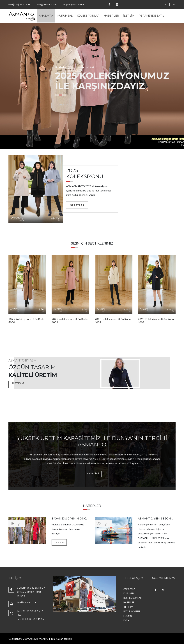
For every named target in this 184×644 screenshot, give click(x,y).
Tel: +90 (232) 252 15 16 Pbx (30, 613)
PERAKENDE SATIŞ (151, 16)
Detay (64, 104)
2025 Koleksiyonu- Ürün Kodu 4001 (70, 321)
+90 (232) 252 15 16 (19, 4)
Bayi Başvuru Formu (74, 4)
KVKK (126, 620)
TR (165, 4)
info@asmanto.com (47, 4)
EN (174, 4)
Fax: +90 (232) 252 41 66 (30, 619)
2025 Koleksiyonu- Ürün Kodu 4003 (156, 321)
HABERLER (111, 16)
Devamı (59, 542)
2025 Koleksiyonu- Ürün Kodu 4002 (113, 321)
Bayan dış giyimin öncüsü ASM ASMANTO (83, 518)
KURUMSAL (65, 16)
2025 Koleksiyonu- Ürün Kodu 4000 (26, 321)
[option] (92, 86)
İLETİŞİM (129, 16)
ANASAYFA (46, 16)
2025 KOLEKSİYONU (85, 173)
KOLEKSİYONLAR (88, 16)
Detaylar (77, 205)
